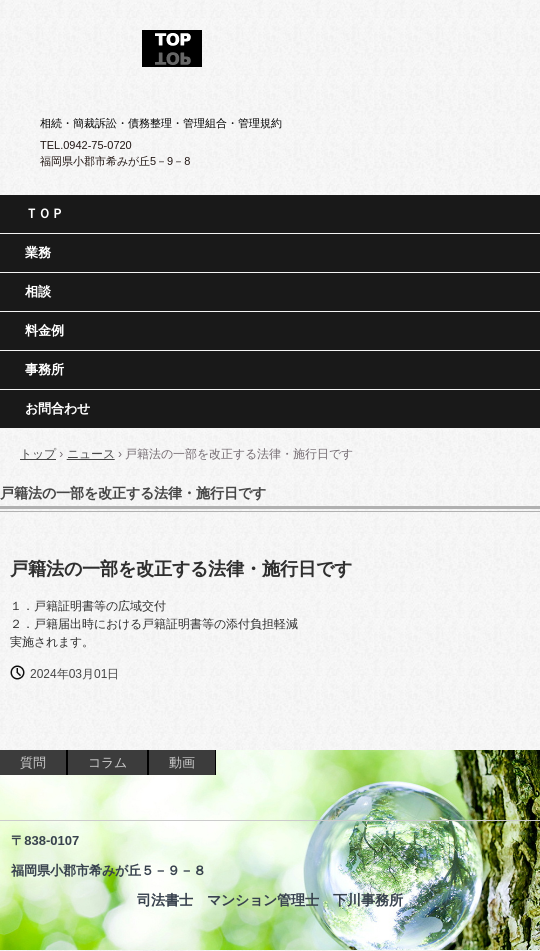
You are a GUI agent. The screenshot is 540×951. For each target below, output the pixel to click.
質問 (33, 762)
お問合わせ (57, 408)
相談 (38, 291)
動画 (182, 762)
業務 (38, 252)
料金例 (44, 330)
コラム (107, 762)
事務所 (44, 369)
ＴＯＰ (44, 213)
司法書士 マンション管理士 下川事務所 (270, 42)
